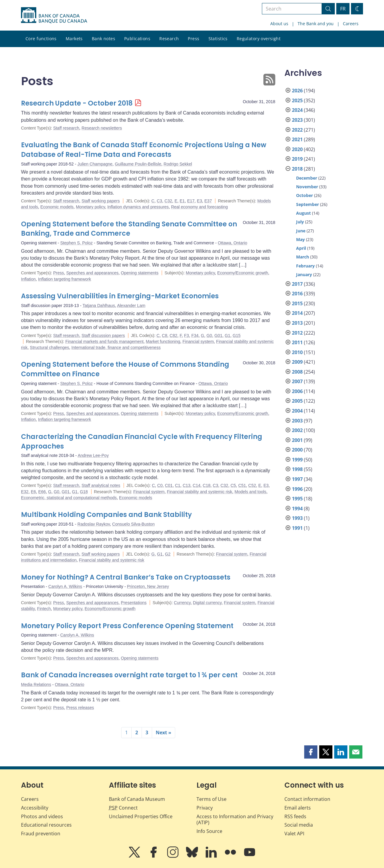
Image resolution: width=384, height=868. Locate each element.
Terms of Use (211, 799)
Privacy (205, 808)
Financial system (198, 342)
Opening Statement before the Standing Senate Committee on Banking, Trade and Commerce (129, 229)
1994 (297, 509)
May (300, 239)
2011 (297, 342)
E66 (42, 492)
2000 (297, 450)
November (307, 187)
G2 (168, 554)
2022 (297, 130)
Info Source (209, 831)
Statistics (218, 39)
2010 (297, 352)
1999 (297, 460)
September (307, 204)
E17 (191, 201)
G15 (236, 336)
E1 (182, 201)
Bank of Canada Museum (137, 799)
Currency (182, 603)
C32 (168, 201)
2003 (297, 421)
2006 (297, 391)
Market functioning (163, 342)
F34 (195, 336)
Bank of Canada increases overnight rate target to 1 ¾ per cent (129, 675)
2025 (297, 100)
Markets (74, 39)
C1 (178, 485)
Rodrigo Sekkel (178, 164)
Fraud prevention (41, 834)
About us (279, 24)
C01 (169, 485)
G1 (228, 336)
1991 (297, 528)
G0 (209, 336)
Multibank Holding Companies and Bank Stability (106, 515)
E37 (208, 201)
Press (193, 39)
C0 (160, 485)
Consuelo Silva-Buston (133, 524)
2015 (297, 303)
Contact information (307, 799)
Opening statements (140, 273)
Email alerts (298, 808)
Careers (351, 24)
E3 (199, 201)
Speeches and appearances (92, 273)
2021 (297, 139)
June (301, 231)
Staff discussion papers (103, 336)
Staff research (66, 128)
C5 (233, 485)
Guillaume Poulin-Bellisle (138, 164)
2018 (297, 169)
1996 (297, 489)
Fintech (44, 609)
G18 (84, 492)
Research (169, 39)
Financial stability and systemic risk (199, 492)
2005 (297, 401)
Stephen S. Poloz (76, 243)
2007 (297, 381)
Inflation (28, 279)
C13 (187, 485)
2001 (297, 440)
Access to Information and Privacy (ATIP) (235, 820)
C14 (196, 485)
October (304, 195)
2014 (297, 313)
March (303, 257)
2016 (297, 294)
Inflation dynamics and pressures (138, 207)
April (301, 248)
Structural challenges (50, 347)
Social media (299, 825)
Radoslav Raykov (94, 524)
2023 (297, 120)
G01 (218, 336)
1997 (297, 479)
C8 (165, 336)
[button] (311, 752)
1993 (297, 518)
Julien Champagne (95, 164)
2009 (297, 362)
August (303, 213)
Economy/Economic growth (243, 273)
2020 (297, 149)
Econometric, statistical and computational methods (69, 498)
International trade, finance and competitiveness (116, 347)
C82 (173, 336)
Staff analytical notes (101, 485)
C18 (207, 485)
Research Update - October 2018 (77, 103)
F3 (187, 336)
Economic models (57, 207)
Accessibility (35, 808)
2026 (297, 91)
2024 (297, 110)
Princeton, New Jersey (148, 586)
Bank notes (103, 39)
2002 (297, 430)
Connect (123, 808)
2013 (297, 323)
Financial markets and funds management (105, 342)
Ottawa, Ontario (232, 243)
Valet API (294, 834)
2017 (297, 284)
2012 (297, 333)
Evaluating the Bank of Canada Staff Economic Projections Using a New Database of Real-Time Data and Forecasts (144, 150)
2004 (297, 411)
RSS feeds (295, 816)
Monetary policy (90, 207)
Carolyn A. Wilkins (65, 586)
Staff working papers (101, 201)
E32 (25, 492)
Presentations (134, 603)
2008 (297, 372)
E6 (33, 492)
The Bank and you (316, 24)
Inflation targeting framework (65, 279)
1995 (297, 499)
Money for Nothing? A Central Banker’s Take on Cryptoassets (126, 577)
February (305, 266)
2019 (297, 159)
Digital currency (207, 603)
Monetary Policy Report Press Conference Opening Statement (127, 626)
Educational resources (46, 825)
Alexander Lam (131, 306)
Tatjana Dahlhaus (99, 306)
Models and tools (250, 492)
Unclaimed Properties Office (141, 816)
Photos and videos (42, 816)
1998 (297, 469)
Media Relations (36, 685)
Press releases (80, 708)
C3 (159, 201)
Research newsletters (102, 128)
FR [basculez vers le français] (343, 9)
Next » (163, 732)
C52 (252, 485)
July (300, 222)
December (307, 178)
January (304, 274)
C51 (242, 485)
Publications (137, 39)
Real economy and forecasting (199, 207)
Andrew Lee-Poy (93, 455)
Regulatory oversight (259, 39)
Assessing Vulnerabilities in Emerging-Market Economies (120, 296)
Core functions (41, 39)
